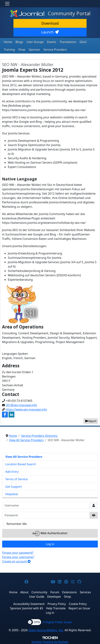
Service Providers (55, 50)
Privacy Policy (57, 604)
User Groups (35, 42)
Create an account (16, 561)
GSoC (83, 42)
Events (52, 42)
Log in (50, 544)
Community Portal (50, 13)
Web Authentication (50, 533)
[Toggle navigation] (7, 4)
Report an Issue (79, 608)
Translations (68, 42)
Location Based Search (21, 464)
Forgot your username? (18, 557)
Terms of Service (16, 479)
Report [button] (91, 421)
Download (50, 23)
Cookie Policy (78, 604)
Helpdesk (12, 494)
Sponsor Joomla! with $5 (27, 608)
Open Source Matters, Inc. (46, 630)
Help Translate (56, 608)
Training (9, 50)
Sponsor (34, 50)
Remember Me (17, 524)
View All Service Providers (24, 457)
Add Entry (12, 472)
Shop (22, 50)
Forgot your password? (18, 553)
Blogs (19, 42)
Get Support (14, 487)
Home (8, 42)
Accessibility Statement (29, 604)
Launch (50, 32)
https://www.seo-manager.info (26, 409)
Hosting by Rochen (50, 642)
